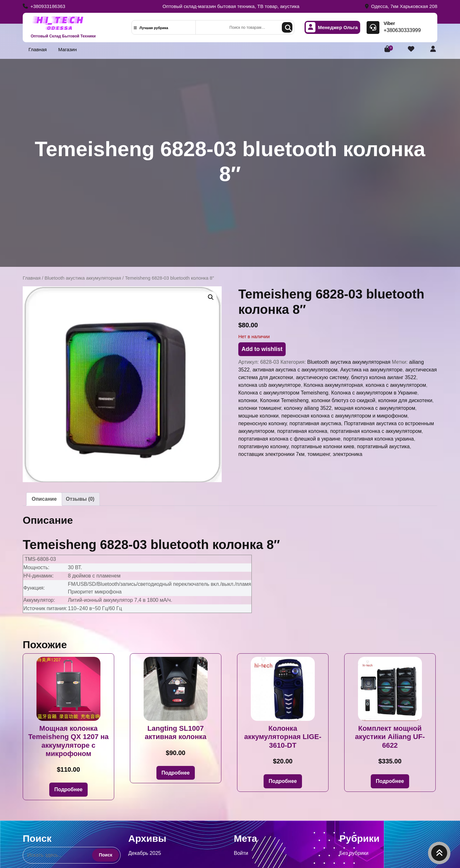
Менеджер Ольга (332, 27)
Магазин (67, 49)
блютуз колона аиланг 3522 (384, 377)
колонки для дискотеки (405, 400)
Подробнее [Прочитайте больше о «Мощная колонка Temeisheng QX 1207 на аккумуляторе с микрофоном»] (68, 789)
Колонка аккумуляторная (333, 385)
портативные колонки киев (323, 446)
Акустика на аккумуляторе (371, 370)
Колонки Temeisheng (284, 400)
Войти (241, 853)
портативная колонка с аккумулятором (376, 431)
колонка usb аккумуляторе (270, 385)
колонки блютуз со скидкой (343, 400)
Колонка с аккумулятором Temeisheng (283, 393)
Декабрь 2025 (145, 853)
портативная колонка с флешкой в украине (289, 439)
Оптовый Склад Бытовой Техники (63, 36)
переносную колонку (262, 423)
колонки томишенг (260, 408)
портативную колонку (263, 446)
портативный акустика (383, 446)
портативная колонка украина (379, 439)
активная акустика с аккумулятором (295, 370)
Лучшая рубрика (151, 28)
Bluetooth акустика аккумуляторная (83, 278)
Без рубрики (354, 853)
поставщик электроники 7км (271, 454)
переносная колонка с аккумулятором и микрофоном (344, 416)
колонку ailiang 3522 (308, 408)
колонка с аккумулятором (396, 385)
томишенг (319, 454)
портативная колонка (302, 431)
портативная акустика (315, 423)
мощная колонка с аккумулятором (375, 408)
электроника (347, 454)
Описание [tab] (44, 499)
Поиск (287, 27)
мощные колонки (258, 416)
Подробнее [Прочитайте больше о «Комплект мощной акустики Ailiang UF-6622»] (390, 781)
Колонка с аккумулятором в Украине (374, 393)
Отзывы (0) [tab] (80, 499)
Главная (38, 49)
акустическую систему (322, 377)
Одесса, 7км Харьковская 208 (401, 6)
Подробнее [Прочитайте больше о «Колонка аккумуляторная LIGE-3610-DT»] (283, 781)
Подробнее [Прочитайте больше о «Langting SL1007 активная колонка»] (176, 773)
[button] (211, 297)
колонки (248, 400)
